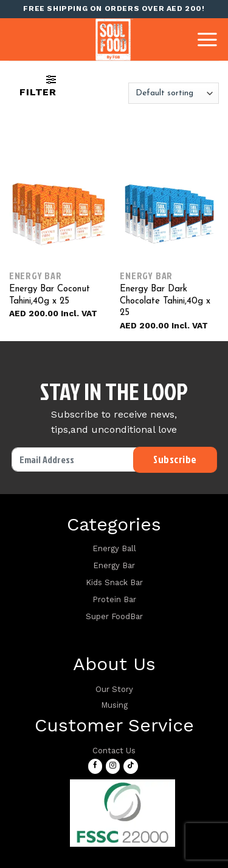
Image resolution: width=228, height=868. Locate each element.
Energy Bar (114, 565)
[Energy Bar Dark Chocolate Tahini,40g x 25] (169, 214)
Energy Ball (114, 548)
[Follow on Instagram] (113, 766)
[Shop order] (174, 93)
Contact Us (114, 751)
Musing (114, 705)
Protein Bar (114, 599)
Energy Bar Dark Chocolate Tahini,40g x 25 (165, 301)
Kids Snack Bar (114, 582)
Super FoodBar (114, 616)
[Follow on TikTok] (130, 766)
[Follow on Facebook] (95, 766)
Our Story (114, 689)
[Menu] (207, 39)
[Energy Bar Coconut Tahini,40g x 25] (59, 214)
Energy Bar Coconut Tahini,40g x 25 (50, 295)
